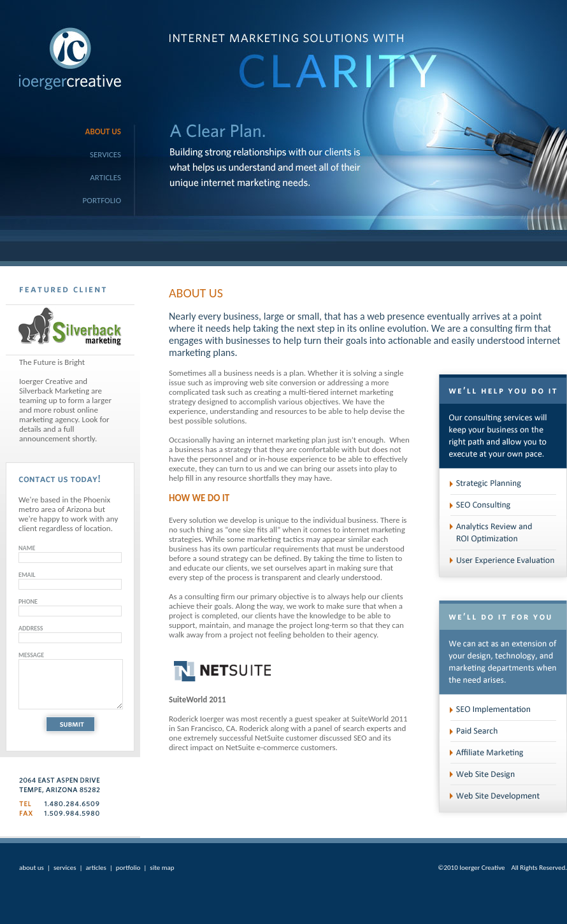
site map (162, 868)
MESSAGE (31, 655)
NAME (27, 548)
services (65, 868)
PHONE (28, 601)
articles (96, 868)
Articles (105, 177)
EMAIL (27, 575)
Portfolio (102, 200)
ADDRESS (31, 628)
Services (105, 154)
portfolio (128, 868)
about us (32, 868)
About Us (103, 131)
